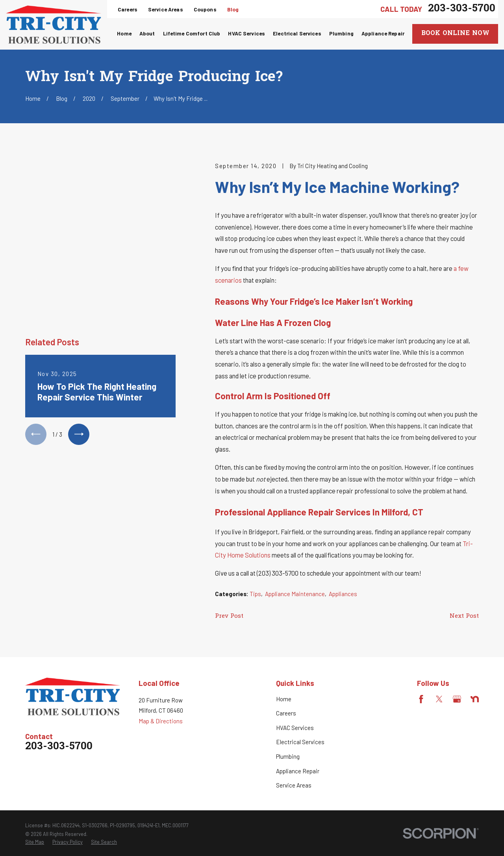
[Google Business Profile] (457, 699)
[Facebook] (421, 699)
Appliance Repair (298, 771)
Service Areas (166, 9)
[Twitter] (439, 699)
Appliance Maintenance (295, 594)
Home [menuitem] (124, 33)
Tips (255, 594)
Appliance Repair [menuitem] (383, 33)
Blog (233, 9)
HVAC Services (295, 728)
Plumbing (288, 756)
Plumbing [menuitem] (341, 33)
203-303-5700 (462, 9)
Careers (128, 9)
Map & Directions (161, 721)
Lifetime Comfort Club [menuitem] (192, 33)
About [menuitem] (147, 33)
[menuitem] (35, 842)
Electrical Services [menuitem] (297, 33)
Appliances (343, 594)
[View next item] (79, 295)
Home (284, 699)
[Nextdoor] (475, 699)
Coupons (205, 9)
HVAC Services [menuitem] (246, 33)
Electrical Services (300, 742)
